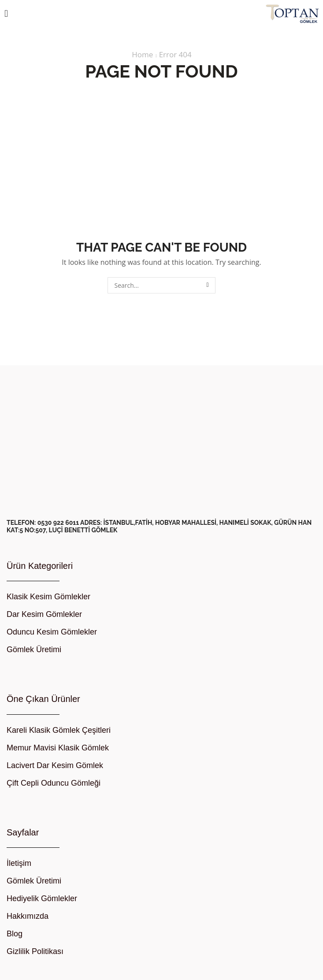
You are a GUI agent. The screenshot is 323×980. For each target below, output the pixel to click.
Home (142, 55)
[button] (6, 14)
